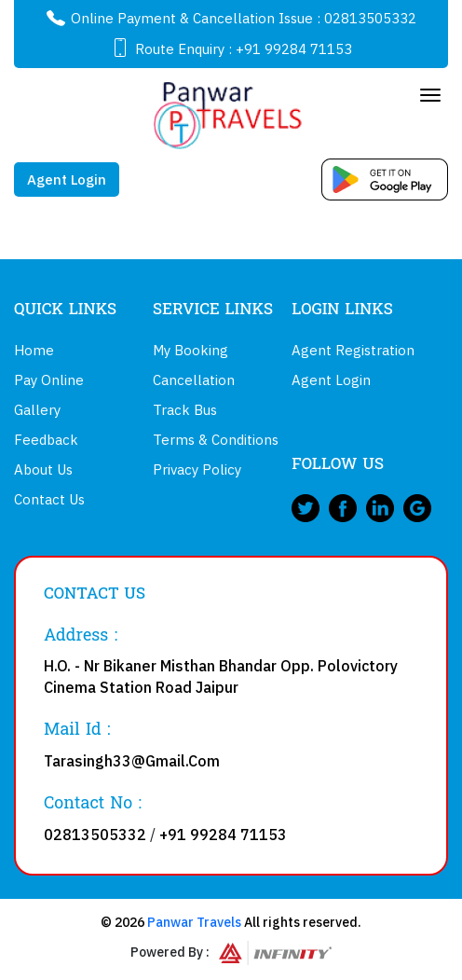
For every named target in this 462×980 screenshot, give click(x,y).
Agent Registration (353, 350)
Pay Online (49, 380)
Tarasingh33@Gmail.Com (132, 761)
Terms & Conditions (216, 440)
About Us (43, 469)
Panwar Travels (194, 922)
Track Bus (185, 410)
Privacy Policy (197, 469)
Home (34, 350)
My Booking (190, 350)
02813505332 (370, 18)
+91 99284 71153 (294, 49)
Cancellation (194, 380)
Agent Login (67, 179)
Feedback (46, 440)
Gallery (37, 410)
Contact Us (49, 499)
